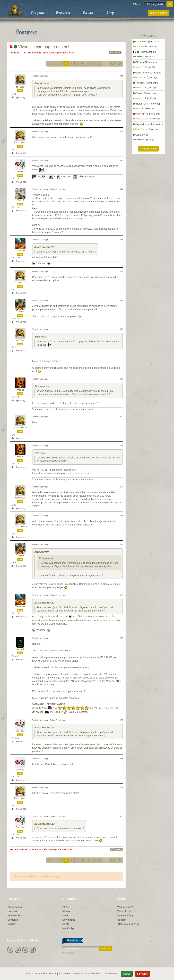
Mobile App (69, 928)
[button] (137, 4)
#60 (121, 816)
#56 (121, 638)
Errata (66, 924)
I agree (127, 974)
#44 (121, 189)
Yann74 (20, 200)
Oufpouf (20, 731)
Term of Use (124, 911)
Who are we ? (125, 907)
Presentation (15, 907)
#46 (121, 271)
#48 (121, 329)
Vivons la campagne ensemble (42, 47)
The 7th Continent (31, 53)
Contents (13, 920)
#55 (121, 595)
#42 (121, 131)
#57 (121, 720)
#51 (121, 446)
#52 (121, 487)
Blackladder (20, 143)
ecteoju (20, 87)
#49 (121, 379)
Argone (20, 390)
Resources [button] (64, 13)
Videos (66, 911)
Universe (12, 911)
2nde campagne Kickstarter (58, 53)
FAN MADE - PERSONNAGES (48, 704)
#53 (121, 516)
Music (66, 916)
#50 (121, 417)
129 (113, 64)
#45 (121, 240)
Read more (111, 974)
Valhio (20, 649)
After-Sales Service (128, 924)
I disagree (142, 974)
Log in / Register (159, 13)
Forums (88, 13)
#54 (121, 544)
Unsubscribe (69, 953)
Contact (122, 920)
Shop (110, 13)
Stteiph (20, 311)
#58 (121, 759)
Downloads (69, 920)
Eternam (38, 84)
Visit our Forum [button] (148, 149)
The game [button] (39, 13)
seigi (20, 283)
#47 (121, 300)
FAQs (66, 907)
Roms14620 (20, 498)
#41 (121, 76)
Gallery (11, 924)
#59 (121, 787)
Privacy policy (125, 916)
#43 (121, 160)
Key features (15, 916)
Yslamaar (20, 251)
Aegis (20, 171)
